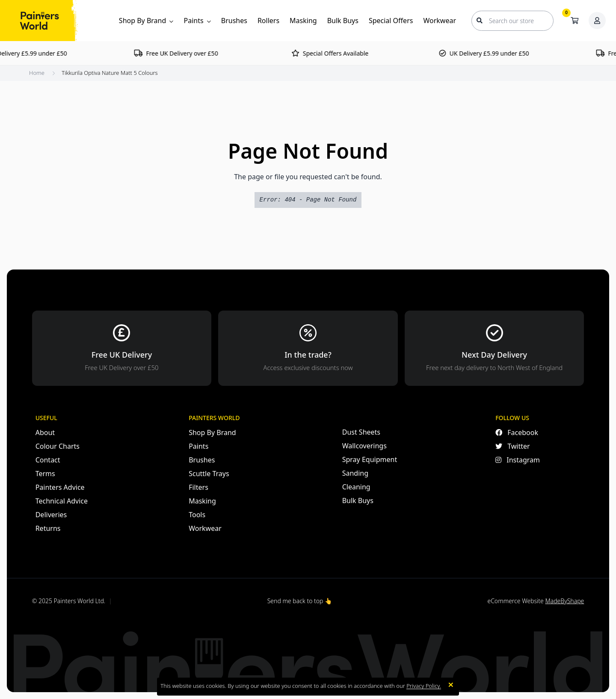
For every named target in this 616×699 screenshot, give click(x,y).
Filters (198, 487)
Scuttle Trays (209, 474)
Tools (197, 515)
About (45, 432)
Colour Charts (58, 446)
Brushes (234, 21)
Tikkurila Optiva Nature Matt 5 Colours (110, 73)
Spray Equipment (370, 459)
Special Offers (391, 21)
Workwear (440, 21)
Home (37, 73)
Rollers (268, 21)
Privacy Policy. (424, 686)
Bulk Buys (343, 21)
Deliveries (51, 515)
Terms (45, 474)
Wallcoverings (364, 446)
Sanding (355, 473)
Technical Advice (62, 501)
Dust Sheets (361, 432)
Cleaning (356, 487)
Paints (197, 21)
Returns (48, 528)
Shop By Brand (146, 21)
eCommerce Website (536, 601)
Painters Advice (60, 487)
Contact (48, 460)
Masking (303, 21)
